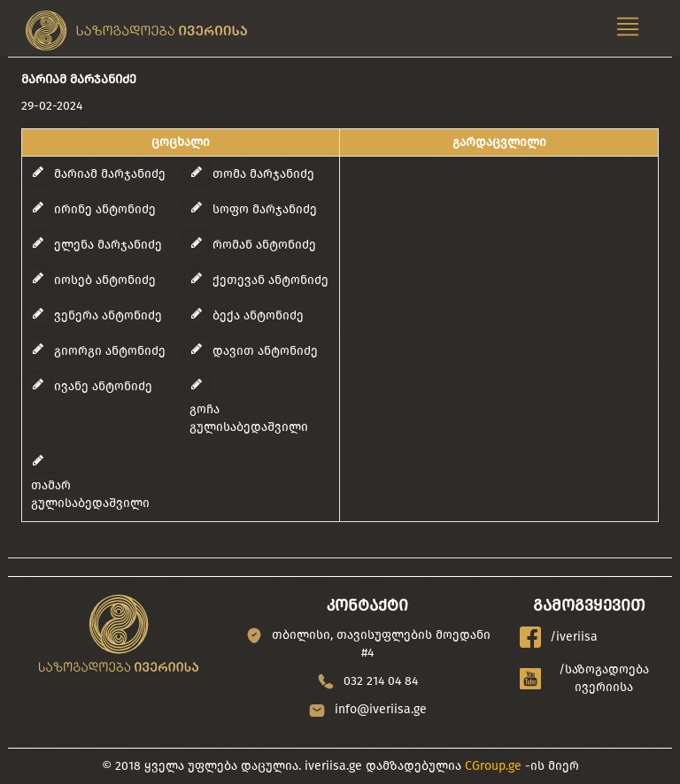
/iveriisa (559, 637)
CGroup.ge (493, 766)
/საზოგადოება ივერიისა (585, 678)
